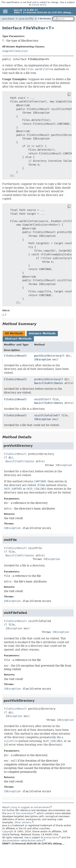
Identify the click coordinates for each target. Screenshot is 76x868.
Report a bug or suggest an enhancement (26, 807)
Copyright (8, 832)
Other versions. (23, 822)
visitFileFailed (46, 415)
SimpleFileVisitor (15, 51)
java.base (8, 19)
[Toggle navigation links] (5, 11)
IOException (43, 359)
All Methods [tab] (14, 333)
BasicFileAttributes (49, 383)
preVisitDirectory (47, 379)
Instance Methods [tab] (42, 333)
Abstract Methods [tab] (18, 339)
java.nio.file (26, 19)
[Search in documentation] (63, 19)
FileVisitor (45, 19)
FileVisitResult (15, 356)
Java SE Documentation (20, 813)
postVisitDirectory (48, 356)
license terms (39, 5)
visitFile (41, 399)
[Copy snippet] (66, 94)
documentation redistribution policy (23, 841)
